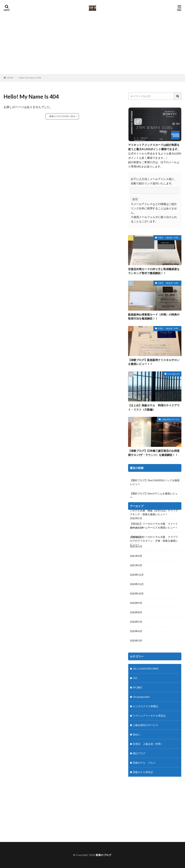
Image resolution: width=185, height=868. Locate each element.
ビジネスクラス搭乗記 (145, 706)
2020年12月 (137, 575)
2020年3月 (136, 641)
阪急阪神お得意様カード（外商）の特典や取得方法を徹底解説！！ (154, 316)
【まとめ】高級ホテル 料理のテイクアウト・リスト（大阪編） (154, 407)
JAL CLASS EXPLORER (146, 669)
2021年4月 (136, 556)
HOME (10, 78)
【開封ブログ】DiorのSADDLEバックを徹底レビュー (155, 482)
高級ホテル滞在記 (143, 772)
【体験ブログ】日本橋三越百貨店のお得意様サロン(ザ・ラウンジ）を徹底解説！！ (154, 453)
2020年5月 (136, 622)
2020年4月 (136, 631)
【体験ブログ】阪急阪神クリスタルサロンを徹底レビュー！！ (154, 362)
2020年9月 (136, 603)
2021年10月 (137, 537)
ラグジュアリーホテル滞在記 (149, 716)
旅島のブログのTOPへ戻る (62, 116)
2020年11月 (137, 584)
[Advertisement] (92, 47)
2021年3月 (136, 565)
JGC (135, 678)
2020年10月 (137, 593)
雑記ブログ (139, 753)
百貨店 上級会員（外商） (169, 238)
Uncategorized (173, 374)
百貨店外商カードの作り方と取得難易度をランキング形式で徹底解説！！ (154, 271)
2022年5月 (136, 518)
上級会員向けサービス (171, 419)
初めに (137, 734)
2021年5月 (136, 546)
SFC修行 (138, 687)
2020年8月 (136, 612)
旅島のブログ (103, 855)
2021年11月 (137, 528)
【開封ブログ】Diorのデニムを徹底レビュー (154, 495)
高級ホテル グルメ (144, 763)
